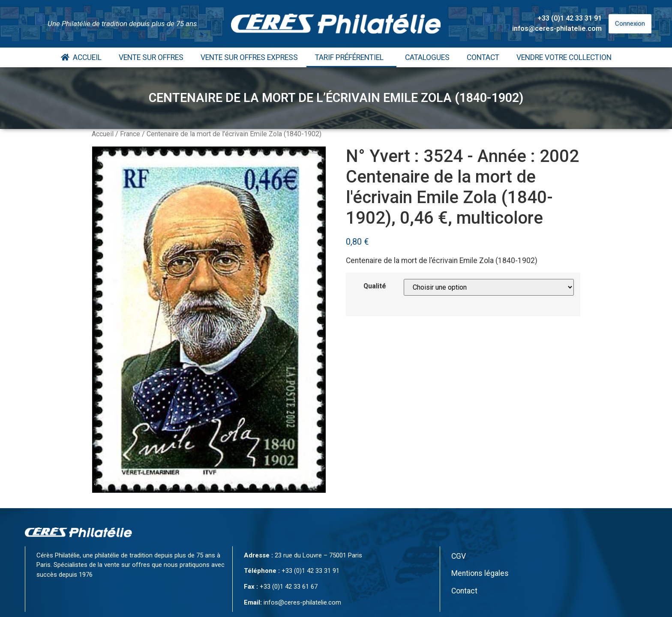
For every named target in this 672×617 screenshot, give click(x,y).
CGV (459, 556)
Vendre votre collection (564, 57)
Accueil (81, 57)
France (130, 134)
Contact (483, 57)
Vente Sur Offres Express (249, 57)
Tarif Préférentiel (351, 57)
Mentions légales (480, 573)
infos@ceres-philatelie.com (557, 28)
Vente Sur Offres (151, 57)
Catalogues (427, 57)
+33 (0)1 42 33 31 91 (570, 18)
